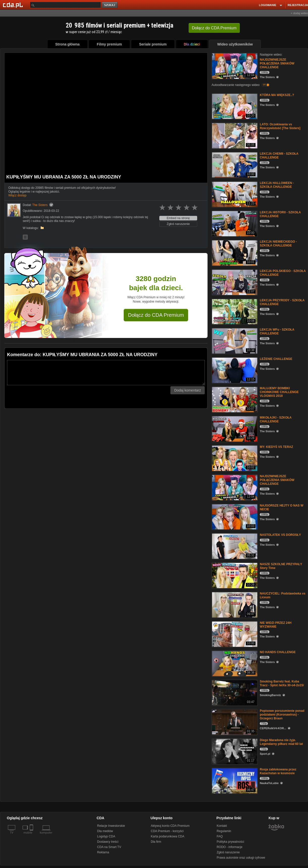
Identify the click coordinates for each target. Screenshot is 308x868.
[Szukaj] (65, 5)
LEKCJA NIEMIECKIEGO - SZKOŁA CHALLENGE (278, 244)
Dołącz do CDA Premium (156, 315)
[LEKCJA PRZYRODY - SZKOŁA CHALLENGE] (234, 311)
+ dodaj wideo (299, 13)
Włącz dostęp (17, 195)
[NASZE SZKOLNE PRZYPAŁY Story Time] (234, 575)
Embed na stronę (178, 218)
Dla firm (156, 842)
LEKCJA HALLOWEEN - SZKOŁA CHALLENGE (277, 185)
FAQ (220, 836)
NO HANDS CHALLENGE (278, 652)
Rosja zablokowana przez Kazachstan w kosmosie (278, 771)
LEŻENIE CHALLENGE (276, 359)
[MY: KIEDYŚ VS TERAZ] (234, 458)
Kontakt (222, 826)
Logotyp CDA (106, 836)
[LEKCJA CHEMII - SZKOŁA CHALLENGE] (234, 165)
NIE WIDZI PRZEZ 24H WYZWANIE (276, 625)
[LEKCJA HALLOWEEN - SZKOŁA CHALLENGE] (234, 194)
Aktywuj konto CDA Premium (170, 826)
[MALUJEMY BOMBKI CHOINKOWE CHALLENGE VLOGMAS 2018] (234, 399)
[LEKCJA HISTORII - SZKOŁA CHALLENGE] (234, 223)
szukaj (110, 5)
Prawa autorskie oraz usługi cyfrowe (241, 858)
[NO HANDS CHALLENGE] (234, 663)
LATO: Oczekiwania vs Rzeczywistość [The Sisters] (280, 126)
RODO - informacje (229, 847)
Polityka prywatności (230, 842)
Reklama (103, 852)
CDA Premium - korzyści (167, 831)
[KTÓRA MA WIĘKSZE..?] (234, 106)
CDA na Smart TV (109, 847)
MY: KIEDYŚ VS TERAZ (276, 447)
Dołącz (214, 28)
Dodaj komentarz (188, 390)
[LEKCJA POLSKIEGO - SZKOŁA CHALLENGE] (234, 282)
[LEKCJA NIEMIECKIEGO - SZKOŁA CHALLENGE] (234, 253)
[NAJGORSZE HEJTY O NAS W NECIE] (234, 517)
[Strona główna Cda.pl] (14, 5)
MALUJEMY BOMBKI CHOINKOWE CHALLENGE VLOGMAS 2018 (279, 392)
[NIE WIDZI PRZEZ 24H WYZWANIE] (234, 634)
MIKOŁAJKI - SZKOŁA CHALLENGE (276, 419)
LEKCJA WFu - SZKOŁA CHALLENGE (277, 332)
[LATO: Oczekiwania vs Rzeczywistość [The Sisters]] (234, 135)
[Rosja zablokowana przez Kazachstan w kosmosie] (234, 780)
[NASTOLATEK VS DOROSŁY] (234, 546)
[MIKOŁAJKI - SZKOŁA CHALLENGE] (234, 429)
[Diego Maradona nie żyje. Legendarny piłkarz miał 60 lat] (234, 751)
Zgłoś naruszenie (178, 224)
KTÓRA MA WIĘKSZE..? (277, 95)
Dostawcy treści (108, 842)
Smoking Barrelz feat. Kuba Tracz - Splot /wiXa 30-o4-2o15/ (282, 683)
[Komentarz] (106, 373)
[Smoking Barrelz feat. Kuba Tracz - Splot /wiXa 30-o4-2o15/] (234, 692)
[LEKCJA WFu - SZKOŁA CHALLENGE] (234, 341)
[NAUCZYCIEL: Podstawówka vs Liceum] (234, 604)
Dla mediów (105, 831)
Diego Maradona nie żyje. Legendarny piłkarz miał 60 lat (281, 742)
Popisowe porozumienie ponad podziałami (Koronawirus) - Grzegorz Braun (282, 715)
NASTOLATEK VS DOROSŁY (280, 535)
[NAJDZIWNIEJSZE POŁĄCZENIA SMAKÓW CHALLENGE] (234, 66)
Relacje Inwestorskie (111, 826)
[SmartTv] (32, 836)
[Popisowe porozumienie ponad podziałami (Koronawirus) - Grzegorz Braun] (234, 722)
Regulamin (224, 831)
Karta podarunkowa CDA (168, 836)
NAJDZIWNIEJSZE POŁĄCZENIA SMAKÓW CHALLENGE (277, 63)
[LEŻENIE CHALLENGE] (234, 370)
